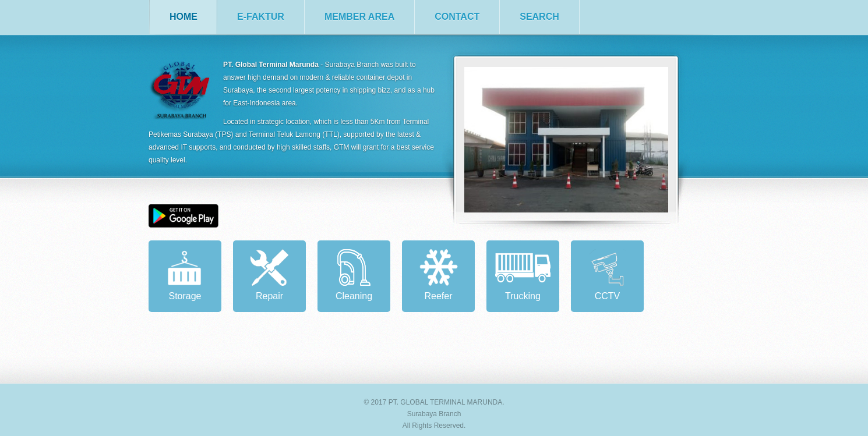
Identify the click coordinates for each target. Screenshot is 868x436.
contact (457, 17)
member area (359, 17)
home (184, 17)
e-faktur (261, 17)
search (539, 17)
